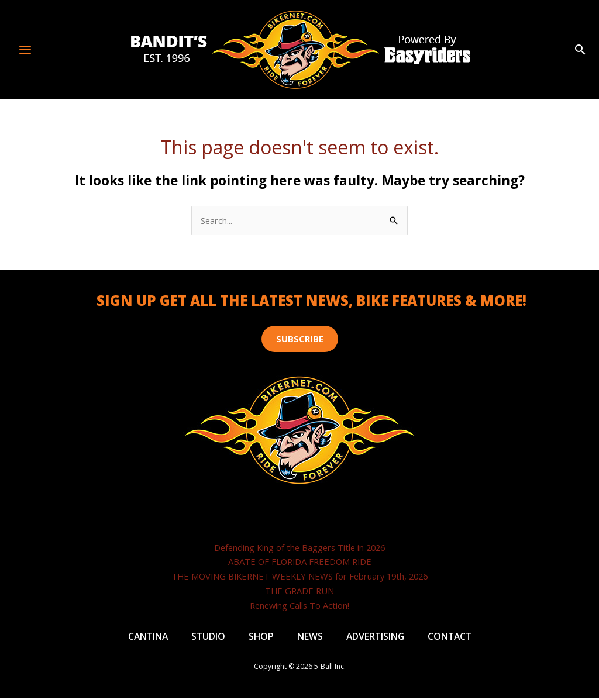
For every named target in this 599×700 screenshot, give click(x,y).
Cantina (145, 637)
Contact (452, 637)
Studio (207, 637)
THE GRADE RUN (300, 591)
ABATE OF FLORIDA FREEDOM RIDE (300, 562)
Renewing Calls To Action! (300, 605)
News (309, 637)
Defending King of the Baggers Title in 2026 (300, 547)
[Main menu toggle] (25, 49)
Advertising (376, 637)
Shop (260, 637)
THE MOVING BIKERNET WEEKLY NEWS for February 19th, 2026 (300, 577)
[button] (580, 50)
